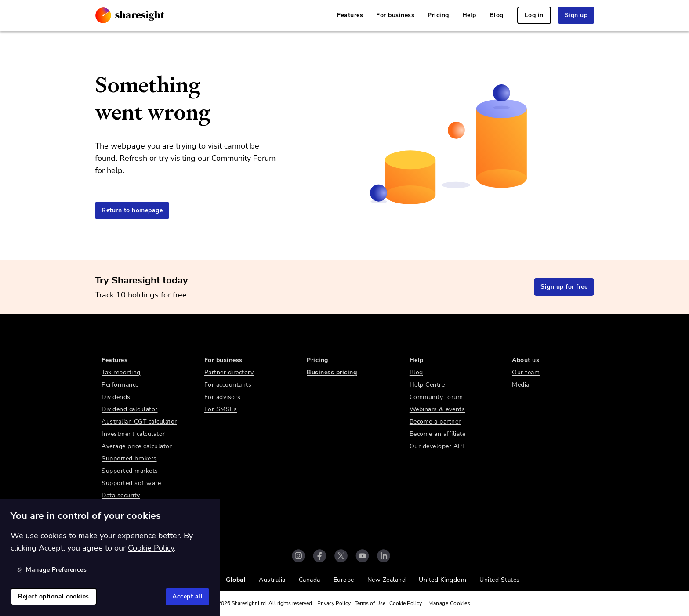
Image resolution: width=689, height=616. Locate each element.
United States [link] (500, 580)
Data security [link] (121, 495)
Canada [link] (310, 580)
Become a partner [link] (435, 422)
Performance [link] (120, 385)
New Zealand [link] (387, 580)
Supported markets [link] (130, 471)
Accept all (187, 596)
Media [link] (521, 385)
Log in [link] (534, 15)
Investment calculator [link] (133, 434)
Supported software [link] (131, 483)
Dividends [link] (116, 397)
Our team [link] (526, 372)
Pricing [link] (438, 15)
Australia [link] (272, 580)
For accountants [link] (228, 385)
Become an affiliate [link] (438, 434)
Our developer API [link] (437, 446)
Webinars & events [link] (437, 409)
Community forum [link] (436, 397)
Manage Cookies (449, 603)
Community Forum (243, 158)
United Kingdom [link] (442, 580)
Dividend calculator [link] (130, 409)
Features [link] (350, 15)
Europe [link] (344, 580)
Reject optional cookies (54, 596)
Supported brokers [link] (129, 458)
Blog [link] (497, 15)
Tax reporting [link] (121, 372)
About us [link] (526, 360)
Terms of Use (370, 603)
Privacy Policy (334, 603)
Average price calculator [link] (137, 446)
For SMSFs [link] (221, 409)
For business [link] (395, 15)
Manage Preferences (52, 570)
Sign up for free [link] (564, 287)
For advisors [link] (223, 397)
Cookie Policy (406, 603)
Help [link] (469, 15)
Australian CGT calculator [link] (139, 422)
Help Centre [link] (427, 385)
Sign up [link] (576, 15)
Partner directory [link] (229, 372)
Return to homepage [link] (132, 210)
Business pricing (332, 372)
